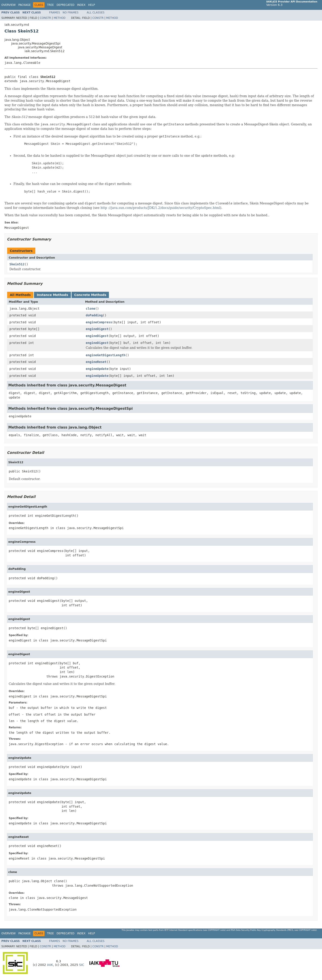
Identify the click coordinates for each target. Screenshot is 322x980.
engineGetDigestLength (106, 355)
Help (92, 5)
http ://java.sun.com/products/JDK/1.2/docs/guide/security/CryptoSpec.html (160, 208)
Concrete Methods (90, 295)
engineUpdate (97, 369)
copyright (214, 930)
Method (60, 18)
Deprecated (66, 5)
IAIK (50, 965)
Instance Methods (52, 295)
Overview (8, 5)
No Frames (71, 13)
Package (24, 5)
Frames (55, 13)
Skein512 (17, 264)
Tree (50, 5)
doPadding (94, 315)
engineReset (96, 362)
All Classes (96, 13)
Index (81, 5)
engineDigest (97, 329)
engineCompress (99, 322)
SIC (82, 965)
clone (91, 309)
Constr (45, 18)
